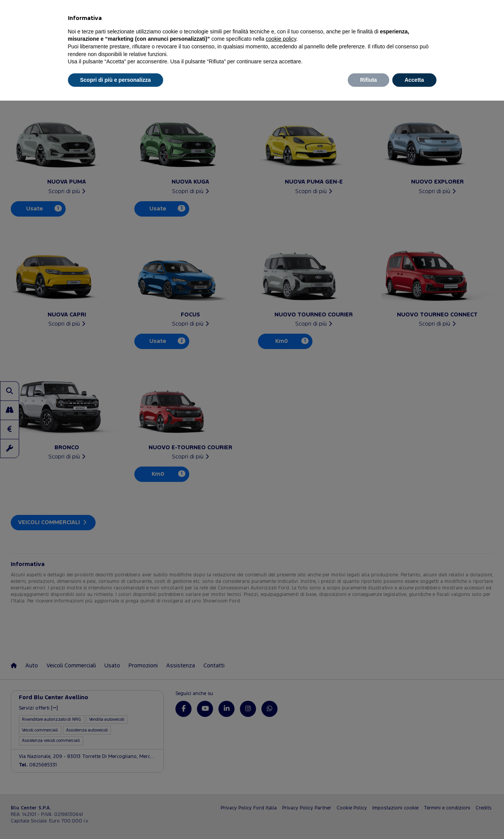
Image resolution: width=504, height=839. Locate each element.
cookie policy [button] (281, 39)
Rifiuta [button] (368, 80)
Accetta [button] (414, 80)
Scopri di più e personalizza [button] (116, 80)
